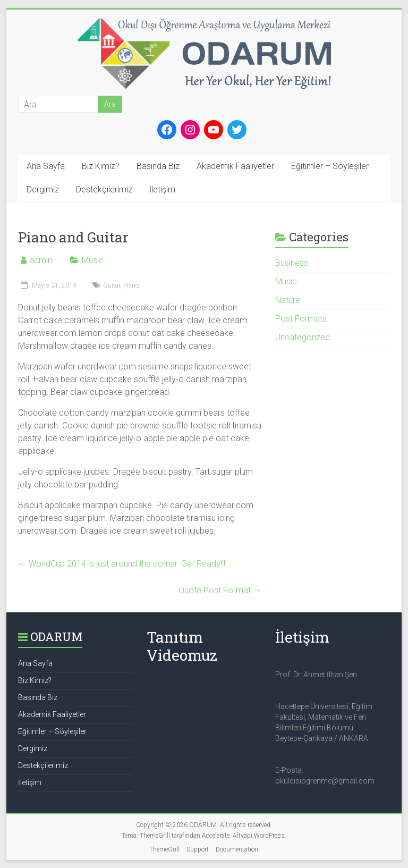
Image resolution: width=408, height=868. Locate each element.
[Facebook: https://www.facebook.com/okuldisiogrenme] (167, 130)
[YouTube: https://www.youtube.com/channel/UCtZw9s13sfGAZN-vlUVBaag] (214, 130)
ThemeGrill (164, 849)
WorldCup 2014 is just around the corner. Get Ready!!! (122, 564)
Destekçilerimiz (104, 189)
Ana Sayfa (46, 166)
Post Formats (301, 319)
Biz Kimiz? (101, 166)
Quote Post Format (220, 590)
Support (198, 849)
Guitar (112, 285)
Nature (288, 300)
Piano (131, 285)
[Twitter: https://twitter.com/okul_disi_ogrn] (237, 130)
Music (93, 260)
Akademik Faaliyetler (235, 166)
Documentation (237, 849)
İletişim (162, 189)
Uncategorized (303, 337)
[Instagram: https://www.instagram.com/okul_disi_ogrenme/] (190, 130)
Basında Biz (158, 166)
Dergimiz (43, 189)
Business (292, 263)
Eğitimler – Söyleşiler (330, 166)
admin (41, 260)
